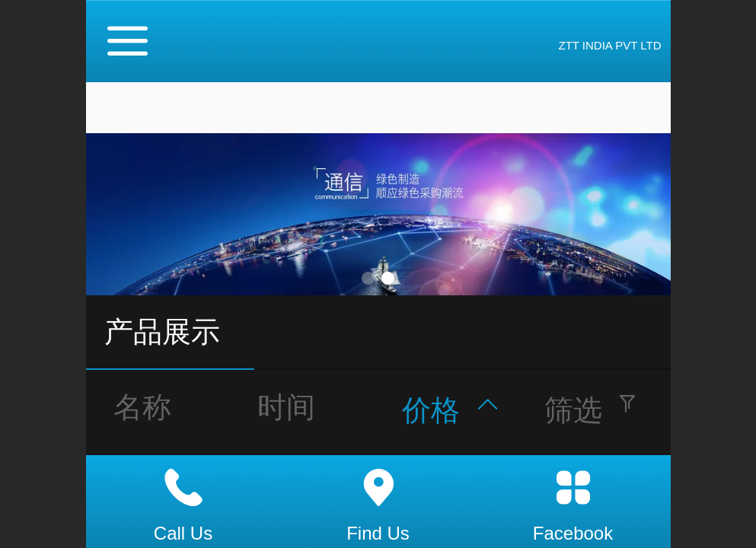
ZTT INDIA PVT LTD (609, 45)
